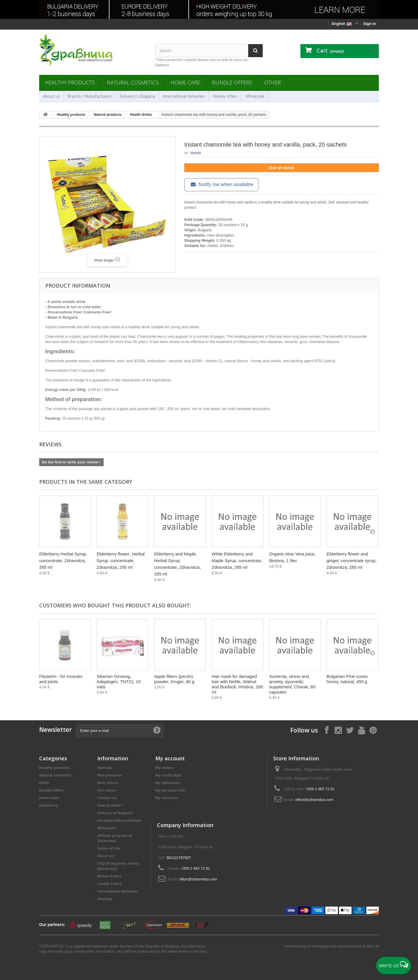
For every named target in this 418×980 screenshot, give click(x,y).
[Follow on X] (350, 730)
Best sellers (108, 783)
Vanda (196, 153)
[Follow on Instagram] (338, 730)
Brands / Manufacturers (90, 96)
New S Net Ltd (367, 946)
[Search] (255, 51)
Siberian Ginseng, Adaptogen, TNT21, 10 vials (119, 682)
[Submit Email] (157, 730)
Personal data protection (119, 821)
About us (51, 96)
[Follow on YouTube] (361, 730)
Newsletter (55, 730)
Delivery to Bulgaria (137, 96)
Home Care (185, 82)
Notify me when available (221, 184)
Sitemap (105, 899)
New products (110, 775)
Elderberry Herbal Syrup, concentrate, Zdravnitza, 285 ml (63, 561)
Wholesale (255, 96)
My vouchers (167, 798)
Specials (105, 768)
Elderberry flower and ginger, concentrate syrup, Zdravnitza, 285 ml (352, 561)
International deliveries (184, 96)
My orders (164, 768)
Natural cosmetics (133, 82)
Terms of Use (109, 848)
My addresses (168, 783)
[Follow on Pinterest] (373, 730)
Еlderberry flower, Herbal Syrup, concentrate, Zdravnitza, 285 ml (121, 561)
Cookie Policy (110, 884)
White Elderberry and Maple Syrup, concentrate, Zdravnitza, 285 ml (237, 561)
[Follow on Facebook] (327, 730)
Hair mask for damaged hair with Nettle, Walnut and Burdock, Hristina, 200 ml (237, 684)
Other (272, 82)
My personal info (170, 790)
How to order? (110, 805)
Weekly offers (225, 96)
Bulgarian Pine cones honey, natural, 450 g (347, 679)
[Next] (372, 531)
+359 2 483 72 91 (320, 789)
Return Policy (109, 876)
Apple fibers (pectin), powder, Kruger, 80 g (174, 679)
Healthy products (70, 82)
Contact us (107, 798)
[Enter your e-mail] (120, 731)
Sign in (370, 24)
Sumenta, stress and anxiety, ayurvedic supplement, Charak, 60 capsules (292, 684)
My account (170, 758)
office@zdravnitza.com (314, 800)
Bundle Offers (232, 82)
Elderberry (49, 805)
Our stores (107, 790)
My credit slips (168, 775)
